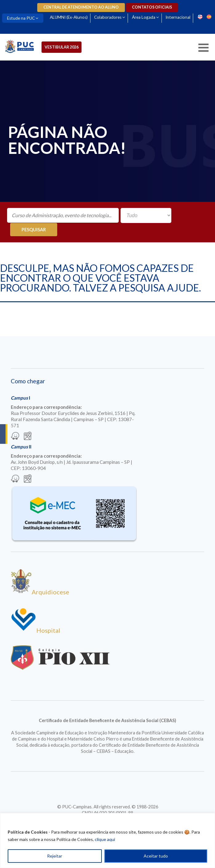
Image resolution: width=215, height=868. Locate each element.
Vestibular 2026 (62, 47)
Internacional (179, 17)
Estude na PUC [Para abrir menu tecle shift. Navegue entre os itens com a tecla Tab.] (21, 18)
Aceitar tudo (156, 856)
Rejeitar (55, 856)
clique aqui (105, 839)
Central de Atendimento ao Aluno (81, 7)
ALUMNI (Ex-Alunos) (69, 17)
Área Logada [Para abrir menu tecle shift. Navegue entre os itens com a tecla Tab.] (145, 17)
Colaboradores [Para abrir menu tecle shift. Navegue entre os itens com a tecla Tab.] (109, 17)
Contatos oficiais (152, 7)
